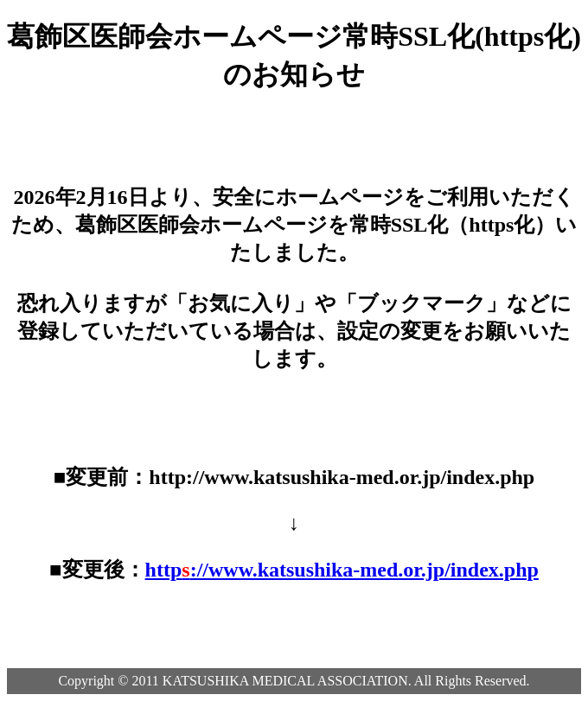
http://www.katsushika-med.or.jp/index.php (342, 570)
